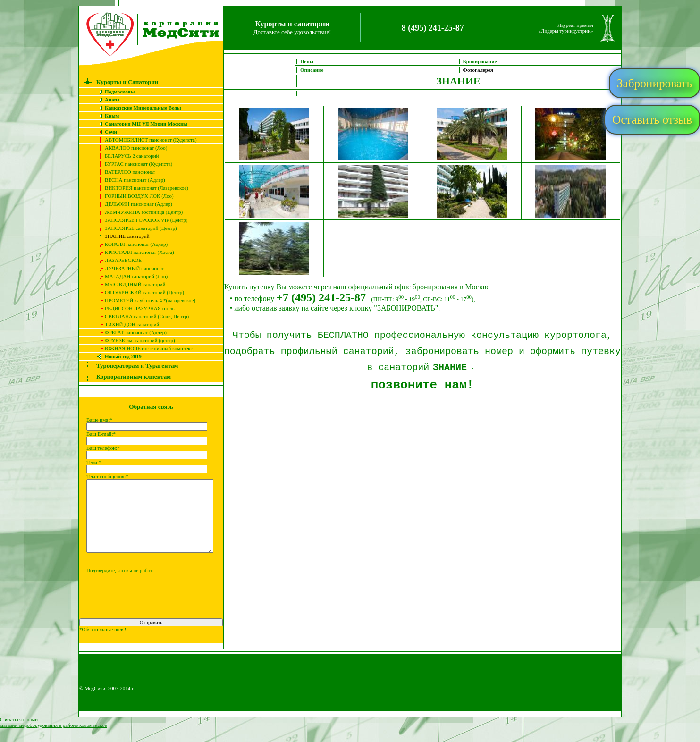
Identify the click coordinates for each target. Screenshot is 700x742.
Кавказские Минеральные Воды (137, 108)
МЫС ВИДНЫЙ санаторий (129, 284)
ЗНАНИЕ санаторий (121, 236)
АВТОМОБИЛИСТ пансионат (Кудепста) (145, 140)
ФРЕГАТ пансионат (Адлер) (130, 332)
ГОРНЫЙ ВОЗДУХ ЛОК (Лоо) (133, 196)
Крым (106, 116)
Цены (313, 61)
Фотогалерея (484, 70)
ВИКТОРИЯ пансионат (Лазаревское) (140, 188)
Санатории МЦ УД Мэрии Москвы (140, 124)
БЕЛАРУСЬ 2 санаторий (126, 156)
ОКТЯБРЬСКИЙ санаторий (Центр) (138, 292)
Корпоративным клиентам (127, 376)
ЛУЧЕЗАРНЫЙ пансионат (128, 268)
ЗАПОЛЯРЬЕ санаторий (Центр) (135, 228)
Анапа (106, 100)
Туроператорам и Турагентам (131, 366)
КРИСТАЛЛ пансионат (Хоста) (133, 252)
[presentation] (145, 614)
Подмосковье (114, 92)
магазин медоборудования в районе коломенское (54, 739)
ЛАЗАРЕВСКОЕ (117, 260)
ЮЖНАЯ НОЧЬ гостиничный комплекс (143, 348)
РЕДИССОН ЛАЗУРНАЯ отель (133, 308)
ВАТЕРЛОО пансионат (124, 172)
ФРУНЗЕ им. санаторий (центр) (134, 340)
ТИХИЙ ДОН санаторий (126, 324)
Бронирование (486, 61)
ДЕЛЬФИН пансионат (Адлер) (132, 204)
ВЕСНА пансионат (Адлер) (129, 180)
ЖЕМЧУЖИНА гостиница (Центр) (138, 212)
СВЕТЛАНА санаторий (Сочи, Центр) (141, 316)
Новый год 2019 (117, 356)
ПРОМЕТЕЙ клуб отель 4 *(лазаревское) (144, 300)
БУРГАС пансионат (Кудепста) (132, 164)
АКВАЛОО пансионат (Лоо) (130, 148)
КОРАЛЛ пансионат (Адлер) (130, 244)
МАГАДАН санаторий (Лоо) (130, 276)
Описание (318, 70)
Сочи (105, 132)
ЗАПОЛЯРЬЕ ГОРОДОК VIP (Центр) (140, 220)
